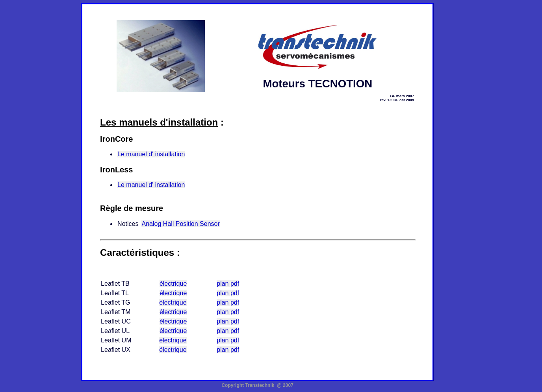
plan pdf (228, 284)
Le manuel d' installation (151, 154)
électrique (173, 284)
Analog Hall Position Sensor (180, 224)
